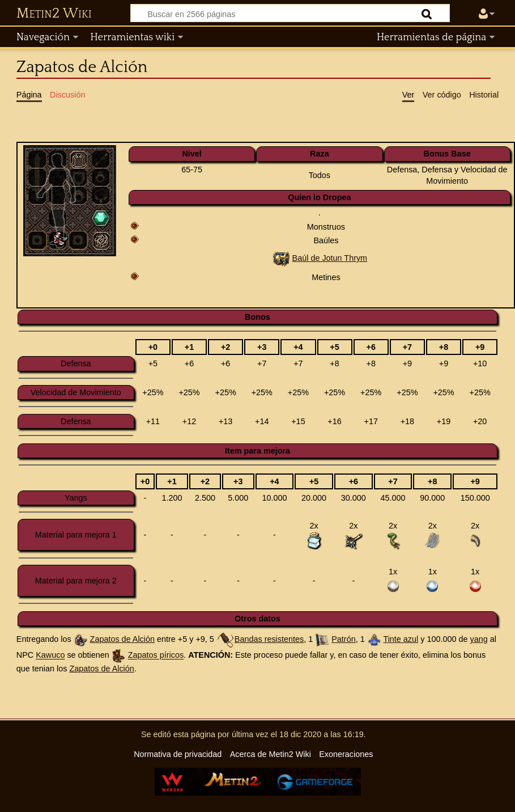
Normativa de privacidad (178, 754)
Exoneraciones (346, 754)
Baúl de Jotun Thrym (330, 258)
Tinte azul (401, 639)
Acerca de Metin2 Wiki (271, 754)
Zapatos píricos (156, 655)
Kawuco (50, 655)
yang (478, 639)
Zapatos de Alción (122, 639)
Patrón (343, 639)
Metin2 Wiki (54, 14)
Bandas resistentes (269, 639)
